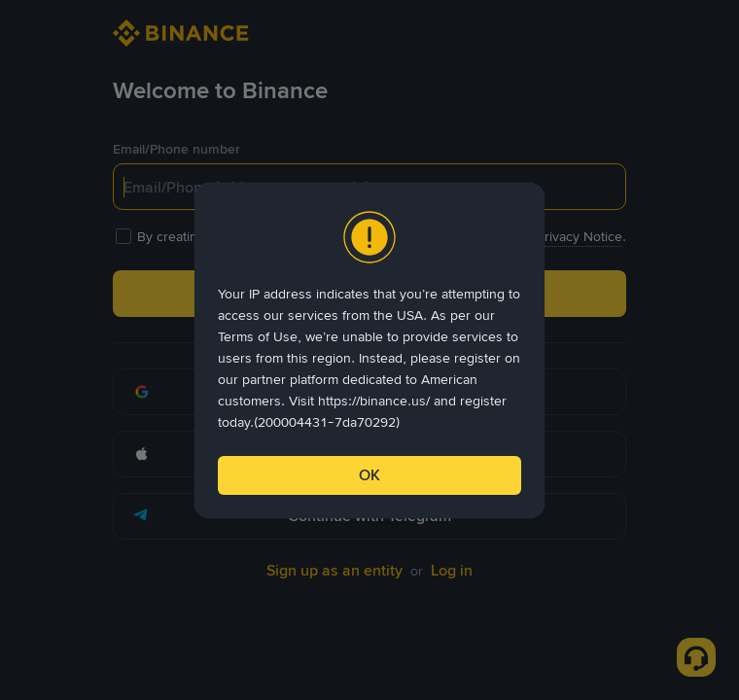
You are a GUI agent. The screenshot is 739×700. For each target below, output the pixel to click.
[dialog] (369, 350)
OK (369, 475)
